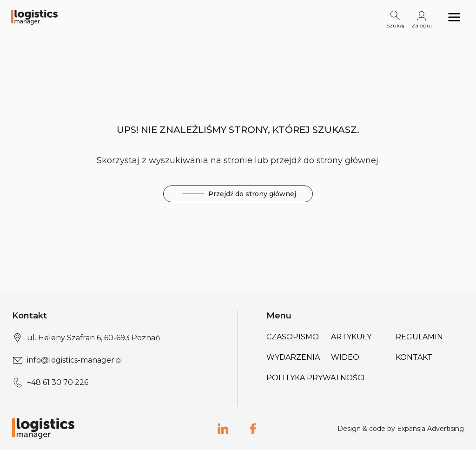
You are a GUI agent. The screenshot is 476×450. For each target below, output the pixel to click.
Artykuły (351, 337)
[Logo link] (34, 17)
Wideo (345, 357)
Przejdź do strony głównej (238, 194)
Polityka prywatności (316, 378)
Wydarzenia (293, 357)
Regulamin (419, 337)
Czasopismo (293, 337)
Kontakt (414, 357)
